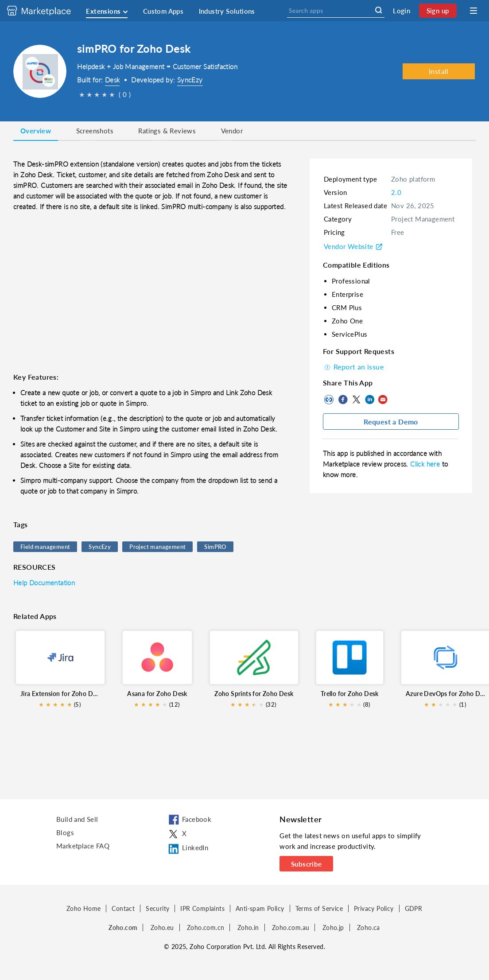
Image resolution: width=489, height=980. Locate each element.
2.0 (396, 192)
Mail (383, 400)
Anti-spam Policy (260, 908)
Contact (123, 908)
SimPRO (215, 547)
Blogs (65, 832)
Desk (113, 80)
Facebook (343, 400)
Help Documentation (44, 583)
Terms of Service (319, 908)
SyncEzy (190, 80)
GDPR (414, 908)
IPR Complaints (202, 908)
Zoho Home (84, 908)
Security (157, 908)
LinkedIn (369, 400)
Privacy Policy (374, 908)
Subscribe (307, 864)
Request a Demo (391, 422)
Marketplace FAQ (83, 846)
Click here (426, 464)
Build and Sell (77, 819)
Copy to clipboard (330, 400)
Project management (157, 547)
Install (439, 71)
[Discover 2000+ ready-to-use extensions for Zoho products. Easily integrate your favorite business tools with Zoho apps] (46, 11)
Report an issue (353, 367)
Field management (45, 547)
